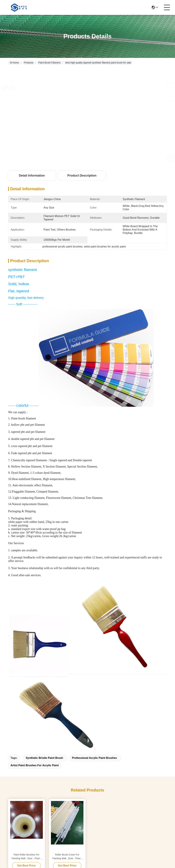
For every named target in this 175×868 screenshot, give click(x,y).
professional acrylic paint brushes (94, 758)
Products (29, 63)
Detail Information (32, 176)
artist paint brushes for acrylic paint (35, 765)
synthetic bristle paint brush (44, 758)
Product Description (82, 176)
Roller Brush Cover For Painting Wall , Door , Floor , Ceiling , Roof (67, 857)
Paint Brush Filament (49, 63)
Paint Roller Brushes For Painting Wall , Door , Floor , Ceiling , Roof (26, 857)
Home (14, 63)
